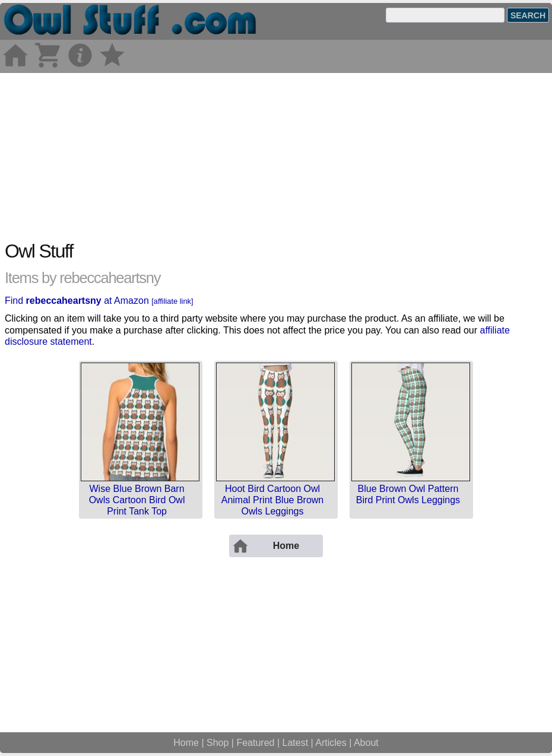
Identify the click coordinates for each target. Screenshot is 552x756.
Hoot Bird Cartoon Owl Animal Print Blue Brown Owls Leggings (273, 500)
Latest (296, 743)
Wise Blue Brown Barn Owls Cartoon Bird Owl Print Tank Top (137, 500)
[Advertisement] (276, 156)
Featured (255, 743)
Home (186, 743)
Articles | (334, 743)
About (366, 743)
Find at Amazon (99, 301)
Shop (218, 743)
